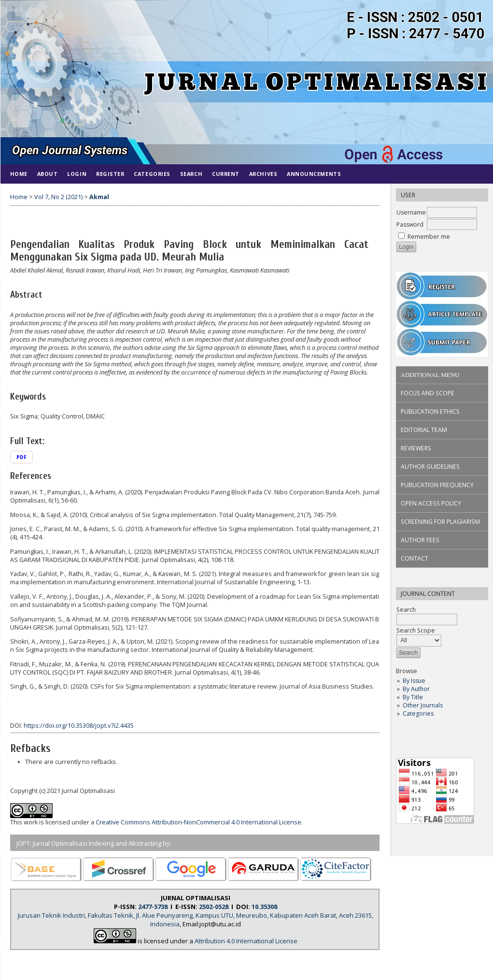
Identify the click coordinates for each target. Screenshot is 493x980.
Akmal (99, 197)
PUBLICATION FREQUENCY (437, 485)
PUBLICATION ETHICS (430, 411)
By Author (416, 689)
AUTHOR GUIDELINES (430, 467)
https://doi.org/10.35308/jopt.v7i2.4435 (79, 726)
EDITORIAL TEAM (424, 430)
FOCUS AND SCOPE (428, 393)
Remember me (429, 237)
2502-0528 (214, 907)
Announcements (314, 174)
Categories (418, 713)
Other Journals (423, 705)
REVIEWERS (416, 448)
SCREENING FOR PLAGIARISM (440, 522)
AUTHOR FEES (420, 540)
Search (191, 174)
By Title (413, 697)
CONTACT (415, 558)
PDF (21, 457)
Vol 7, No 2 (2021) (58, 197)
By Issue (414, 681)
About (48, 174)
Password (410, 224)
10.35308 (264, 907)
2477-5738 (153, 907)
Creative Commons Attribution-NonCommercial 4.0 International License (198, 822)
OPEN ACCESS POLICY (431, 503)
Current (226, 174)
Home (19, 174)
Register (110, 174)
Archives (263, 174)
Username (411, 212)
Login (77, 174)
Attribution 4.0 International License (246, 941)
